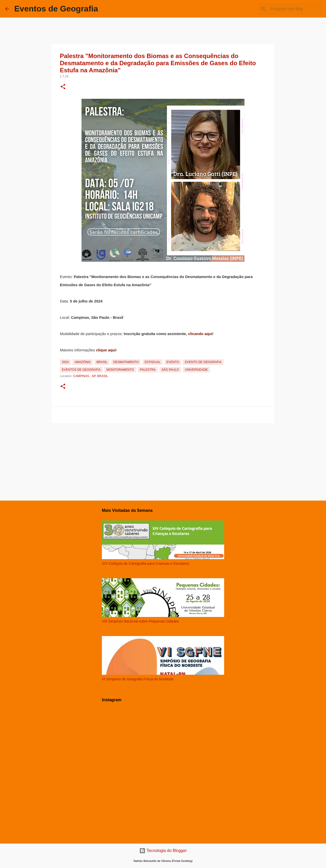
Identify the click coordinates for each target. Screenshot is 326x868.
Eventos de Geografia (56, 9)
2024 (65, 362)
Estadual (153, 362)
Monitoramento (120, 370)
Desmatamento (126, 362)
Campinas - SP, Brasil (91, 376)
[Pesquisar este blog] (295, 9)
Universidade (196, 370)
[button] (63, 87)
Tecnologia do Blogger (163, 851)
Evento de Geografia (203, 362)
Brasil (102, 362)
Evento (173, 362)
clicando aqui (200, 334)
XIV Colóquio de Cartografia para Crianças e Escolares (145, 563)
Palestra (148, 370)
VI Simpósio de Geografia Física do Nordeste (138, 679)
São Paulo (170, 370)
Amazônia (83, 362)
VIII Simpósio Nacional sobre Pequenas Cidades (140, 621)
